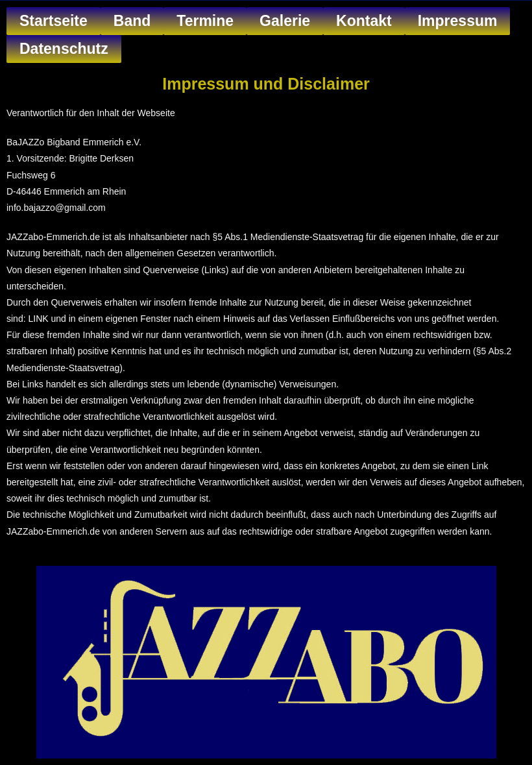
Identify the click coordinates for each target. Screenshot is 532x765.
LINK (38, 319)
